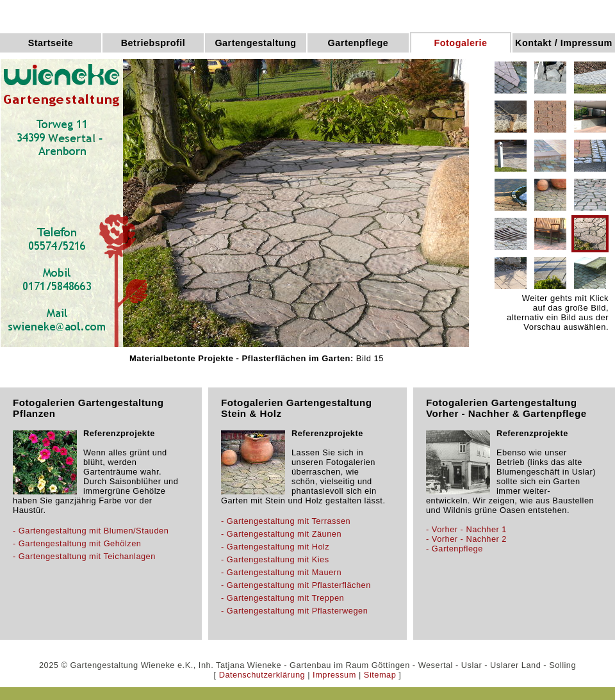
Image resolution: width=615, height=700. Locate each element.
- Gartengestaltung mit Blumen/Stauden (91, 531)
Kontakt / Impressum (564, 43)
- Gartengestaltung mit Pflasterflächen (296, 585)
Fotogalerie (460, 43)
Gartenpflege (358, 43)
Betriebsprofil (153, 43)
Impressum (334, 675)
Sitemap (380, 675)
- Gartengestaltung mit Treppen (283, 598)
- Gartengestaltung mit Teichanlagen (84, 556)
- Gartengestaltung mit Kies (275, 559)
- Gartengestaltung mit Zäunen (281, 534)
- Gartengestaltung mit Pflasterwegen (294, 611)
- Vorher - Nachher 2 (466, 539)
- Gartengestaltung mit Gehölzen (77, 543)
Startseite (51, 43)
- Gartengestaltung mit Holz (275, 547)
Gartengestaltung (255, 43)
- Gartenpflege (455, 549)
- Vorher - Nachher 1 (466, 529)
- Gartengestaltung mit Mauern (281, 572)
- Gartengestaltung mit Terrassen (286, 521)
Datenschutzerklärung (262, 675)
